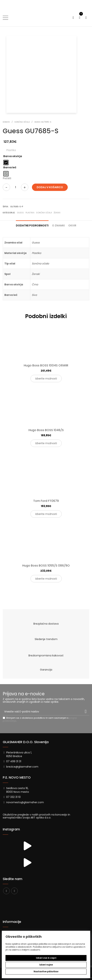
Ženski (57, 213)
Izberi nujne (46, 965)
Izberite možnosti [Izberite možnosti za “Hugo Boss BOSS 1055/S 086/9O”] (46, 579)
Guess (20, 213)
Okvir (72, 225)
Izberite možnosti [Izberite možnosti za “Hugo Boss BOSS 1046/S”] (46, 443)
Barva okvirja (13, 156)
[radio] (6, 163)
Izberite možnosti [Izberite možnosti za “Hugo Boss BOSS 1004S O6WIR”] (46, 379)
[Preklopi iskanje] (73, 18)
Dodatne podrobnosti (32, 225)
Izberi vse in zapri (46, 958)
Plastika (30, 213)
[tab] (32, 224)
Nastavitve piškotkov (46, 971)
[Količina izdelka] (16, 187)
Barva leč (10, 167)
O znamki (58, 225)
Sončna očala (44, 213)
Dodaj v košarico (50, 187)
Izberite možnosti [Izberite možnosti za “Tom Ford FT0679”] (46, 514)
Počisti (7, 178)
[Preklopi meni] (5, 18)
